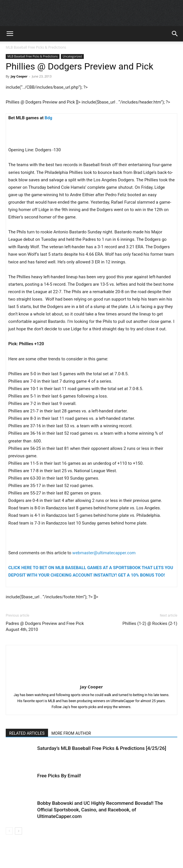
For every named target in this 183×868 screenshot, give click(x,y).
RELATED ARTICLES (27, 733)
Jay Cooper (19, 76)
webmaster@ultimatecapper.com (104, 553)
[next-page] (18, 831)
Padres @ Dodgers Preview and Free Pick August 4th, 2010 (45, 626)
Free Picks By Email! (59, 776)
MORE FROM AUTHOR (71, 733)
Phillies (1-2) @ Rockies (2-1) (150, 623)
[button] (10, 34)
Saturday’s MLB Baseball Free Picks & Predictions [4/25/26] (102, 748)
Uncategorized (72, 56)
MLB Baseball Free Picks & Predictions (36, 47)
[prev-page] (9, 831)
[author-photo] (91, 679)
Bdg (48, 118)
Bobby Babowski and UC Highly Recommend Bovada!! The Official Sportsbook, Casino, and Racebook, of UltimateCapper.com (100, 810)
